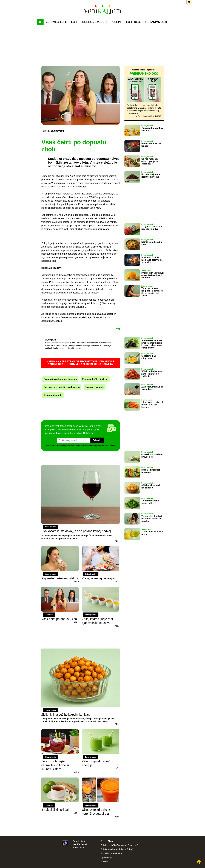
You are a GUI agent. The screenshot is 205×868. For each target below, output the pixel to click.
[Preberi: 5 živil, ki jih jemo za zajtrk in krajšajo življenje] (132, 381)
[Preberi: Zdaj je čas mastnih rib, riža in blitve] (132, 237)
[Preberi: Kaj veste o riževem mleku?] (62, 548)
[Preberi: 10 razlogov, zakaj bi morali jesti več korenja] (132, 412)
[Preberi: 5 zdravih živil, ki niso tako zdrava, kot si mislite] (132, 268)
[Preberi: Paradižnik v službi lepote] (132, 154)
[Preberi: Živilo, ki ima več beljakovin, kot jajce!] (81, 687)
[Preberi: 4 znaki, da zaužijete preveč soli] (132, 465)
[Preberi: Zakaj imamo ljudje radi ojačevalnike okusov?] (101, 588)
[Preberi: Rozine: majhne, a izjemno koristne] (132, 185)
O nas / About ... (108, 841)
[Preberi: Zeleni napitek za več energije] (101, 731)
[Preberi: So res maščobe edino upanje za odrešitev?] (132, 169)
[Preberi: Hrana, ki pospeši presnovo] (132, 480)
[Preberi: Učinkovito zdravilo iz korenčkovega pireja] (101, 779)
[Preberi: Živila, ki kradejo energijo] (101, 548)
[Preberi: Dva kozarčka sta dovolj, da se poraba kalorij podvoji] (81, 504)
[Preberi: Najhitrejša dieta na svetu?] (132, 252)
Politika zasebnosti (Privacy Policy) (117, 849)
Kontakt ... (105, 862)
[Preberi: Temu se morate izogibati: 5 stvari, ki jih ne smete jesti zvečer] (132, 298)
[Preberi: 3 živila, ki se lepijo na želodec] (132, 495)
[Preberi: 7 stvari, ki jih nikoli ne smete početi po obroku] (132, 526)
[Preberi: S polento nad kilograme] (132, 366)
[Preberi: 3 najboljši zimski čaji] (62, 779)
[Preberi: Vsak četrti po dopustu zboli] (62, 588)
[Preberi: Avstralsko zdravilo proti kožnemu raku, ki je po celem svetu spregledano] (132, 351)
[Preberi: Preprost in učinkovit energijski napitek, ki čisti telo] (132, 283)
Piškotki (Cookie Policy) (112, 853)
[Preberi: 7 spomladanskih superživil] (132, 511)
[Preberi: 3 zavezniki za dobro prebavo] (132, 542)
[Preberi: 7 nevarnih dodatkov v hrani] (132, 138)
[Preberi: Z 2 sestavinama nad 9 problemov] (132, 397)
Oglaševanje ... (108, 857)
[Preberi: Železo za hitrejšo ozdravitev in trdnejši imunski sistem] (62, 731)
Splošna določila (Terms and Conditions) (119, 845)
